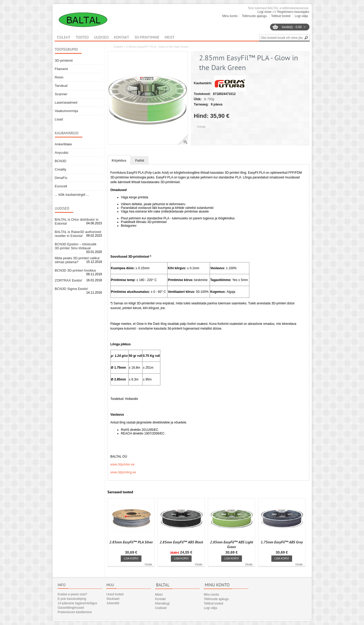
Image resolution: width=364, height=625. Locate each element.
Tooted (82, 37)
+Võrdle (201, 127)
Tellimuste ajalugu (254, 16)
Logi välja (301, 16)
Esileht (118, 47)
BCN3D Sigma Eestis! (72, 289)
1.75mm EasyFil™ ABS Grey (282, 542)
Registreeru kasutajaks (293, 12)
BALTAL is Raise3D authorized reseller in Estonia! (78, 234)
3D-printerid (64, 60)
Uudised (101, 37)
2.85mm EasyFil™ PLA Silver (131, 542)
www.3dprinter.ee (123, 464)
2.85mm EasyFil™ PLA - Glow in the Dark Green (157, 47)
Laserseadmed (66, 102)
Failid (140, 160)
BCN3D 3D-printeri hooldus (76, 270)
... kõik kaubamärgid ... (72, 195)
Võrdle (148, 565)
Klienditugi (162, 603)
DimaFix (61, 178)
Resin (59, 77)
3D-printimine (147, 37)
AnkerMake (64, 144)
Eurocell (61, 186)
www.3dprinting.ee (123, 472)
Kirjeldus (119, 160)
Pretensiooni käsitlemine (75, 612)
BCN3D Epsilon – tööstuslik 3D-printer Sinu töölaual (76, 246)
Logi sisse (264, 12)
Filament (61, 69)
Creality (61, 169)
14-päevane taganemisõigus (78, 603)
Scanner (61, 94)
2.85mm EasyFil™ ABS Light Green (231, 544)
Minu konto (230, 16)
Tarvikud (61, 86)
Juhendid (113, 603)
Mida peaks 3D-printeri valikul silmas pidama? (77, 260)
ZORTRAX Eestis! (69, 280)
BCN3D (61, 161)
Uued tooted (115, 594)
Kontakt (122, 37)
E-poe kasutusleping (72, 599)
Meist (170, 37)
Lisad (59, 119)
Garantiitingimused (71, 608)
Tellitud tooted (281, 16)
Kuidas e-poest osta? (73, 594)
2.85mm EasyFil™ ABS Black (181, 542)
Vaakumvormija (67, 111)
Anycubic (62, 153)
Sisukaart (113, 599)
